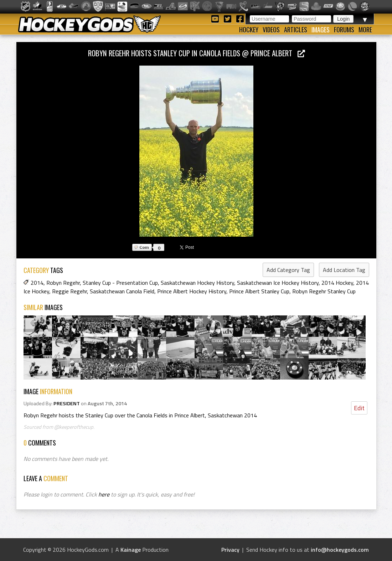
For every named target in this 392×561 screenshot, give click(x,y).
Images (321, 30)
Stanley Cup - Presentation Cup (120, 283)
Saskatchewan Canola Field (122, 291)
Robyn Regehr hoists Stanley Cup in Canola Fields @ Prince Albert (197, 53)
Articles (296, 30)
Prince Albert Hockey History (192, 291)
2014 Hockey (337, 283)
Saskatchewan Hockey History (197, 283)
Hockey (249, 30)
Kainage (131, 550)
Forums (344, 30)
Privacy (230, 550)
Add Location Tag (344, 270)
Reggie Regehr (69, 291)
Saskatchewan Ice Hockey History (278, 283)
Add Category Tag (288, 270)
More (365, 30)
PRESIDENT (67, 403)
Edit (359, 408)
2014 (37, 283)
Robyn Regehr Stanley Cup (324, 291)
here (104, 494)
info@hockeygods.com (340, 550)
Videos (271, 30)
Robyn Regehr (63, 283)
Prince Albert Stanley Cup (259, 291)
